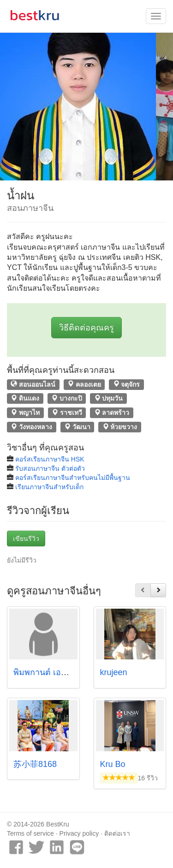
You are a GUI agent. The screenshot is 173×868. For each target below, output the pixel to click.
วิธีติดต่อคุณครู (86, 328)
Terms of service (30, 833)
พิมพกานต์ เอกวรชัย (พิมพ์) (62, 672)
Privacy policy (79, 833)
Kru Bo (113, 764)
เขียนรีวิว (26, 539)
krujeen (114, 672)
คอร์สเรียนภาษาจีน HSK (50, 459)
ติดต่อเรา (117, 833)
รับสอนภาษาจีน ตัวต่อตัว (50, 468)
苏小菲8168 (35, 764)
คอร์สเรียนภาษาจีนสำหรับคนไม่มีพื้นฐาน (73, 478)
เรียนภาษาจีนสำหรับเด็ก (49, 487)
